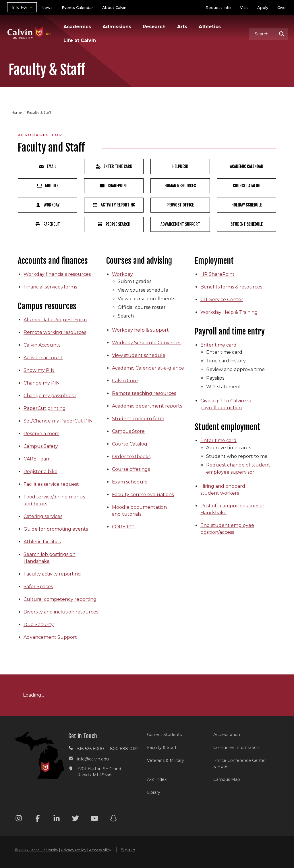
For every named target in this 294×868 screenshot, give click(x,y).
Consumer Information (236, 747)
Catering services (43, 516)
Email (48, 166)
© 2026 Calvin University (36, 850)
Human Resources (180, 186)
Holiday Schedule (247, 205)
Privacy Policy (74, 850)
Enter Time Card (114, 166)
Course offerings (131, 469)
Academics (77, 27)
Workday (48, 205)
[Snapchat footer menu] (113, 819)
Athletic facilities (42, 542)
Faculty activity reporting (52, 574)
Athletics (210, 27)
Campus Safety (41, 446)
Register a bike (40, 472)
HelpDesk (180, 166)
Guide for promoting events (56, 529)
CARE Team (37, 459)
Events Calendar (77, 7)
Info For (20, 7)
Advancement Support (180, 224)
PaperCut (48, 224)
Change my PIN (42, 383)
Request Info (218, 7)
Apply (263, 7)
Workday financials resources (57, 274)
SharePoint (114, 186)
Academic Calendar (247, 166)
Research (154, 27)
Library (154, 792)
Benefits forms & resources (231, 287)
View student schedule (139, 355)
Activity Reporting (114, 205)
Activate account (43, 358)
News (47, 7)
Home (17, 112)
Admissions (117, 27)
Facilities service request (51, 484)
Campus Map (227, 779)
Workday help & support (140, 330)
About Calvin (114, 7)
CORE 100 (123, 527)
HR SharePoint (217, 274)
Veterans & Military (166, 760)
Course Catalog (247, 186)
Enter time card (218, 345)
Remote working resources (55, 332)
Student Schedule (247, 224)
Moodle (48, 186)
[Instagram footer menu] (19, 819)
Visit (244, 7)
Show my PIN (39, 370)
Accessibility (100, 850)
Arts (182, 27)
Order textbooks (131, 457)
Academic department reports (147, 406)
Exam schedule (130, 482)
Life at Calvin (80, 40)
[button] (269, 34)
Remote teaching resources (144, 393)
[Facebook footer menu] (38, 819)
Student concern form (138, 419)
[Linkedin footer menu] (57, 819)
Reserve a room (41, 434)
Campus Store (128, 431)
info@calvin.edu (93, 759)
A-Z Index (157, 779)
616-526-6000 (91, 749)
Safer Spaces (38, 587)
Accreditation (227, 735)
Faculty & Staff (162, 747)
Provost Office (180, 205)
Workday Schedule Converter (147, 343)
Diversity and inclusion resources (61, 612)
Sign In (128, 850)
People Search (114, 224)
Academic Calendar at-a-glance (148, 368)
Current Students (164, 735)
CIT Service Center (222, 300)
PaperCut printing (45, 408)
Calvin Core (125, 381)
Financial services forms (50, 287)
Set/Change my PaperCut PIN (58, 421)
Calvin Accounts (42, 345)
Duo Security (39, 625)
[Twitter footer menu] (76, 819)
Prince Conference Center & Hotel (240, 763)
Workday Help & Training (229, 312)
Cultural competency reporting (60, 599)
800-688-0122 (124, 749)
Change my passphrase (50, 396)
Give (282, 7)
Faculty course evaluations (143, 495)
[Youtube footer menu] (94, 819)
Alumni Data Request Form (55, 320)
